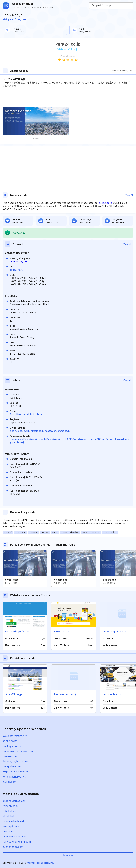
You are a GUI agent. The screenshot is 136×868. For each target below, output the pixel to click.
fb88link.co (9, 811)
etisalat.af (8, 816)
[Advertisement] (68, 97)
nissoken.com (11, 756)
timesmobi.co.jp (112, 694)
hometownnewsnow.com (18, 751)
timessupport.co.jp (114, 631)
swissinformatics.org (15, 736)
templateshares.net (14, 777)
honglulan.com (12, 766)
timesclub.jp (61, 631)
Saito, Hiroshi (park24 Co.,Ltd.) (26, 414)
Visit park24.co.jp (14, 19)
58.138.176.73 (17, 270)
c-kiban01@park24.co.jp (101, 439)
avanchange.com (13, 847)
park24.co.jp (105, 203)
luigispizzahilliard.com (16, 772)
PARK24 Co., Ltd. (19, 261)
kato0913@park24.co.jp (75, 439)
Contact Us (68, 855)
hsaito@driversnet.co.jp (57, 431)
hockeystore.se (12, 746)
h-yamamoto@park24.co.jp (24, 439)
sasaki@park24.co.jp (50, 439)
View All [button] (129, 195)
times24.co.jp (14, 694)
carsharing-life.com (18, 631)
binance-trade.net (13, 821)
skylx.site (8, 831)
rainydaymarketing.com (17, 842)
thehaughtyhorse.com (16, 761)
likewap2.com (11, 826)
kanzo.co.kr (10, 741)
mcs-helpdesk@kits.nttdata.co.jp (27, 431)
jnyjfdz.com (9, 782)
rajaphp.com (10, 806)
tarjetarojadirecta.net (15, 836)
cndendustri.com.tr (14, 801)
